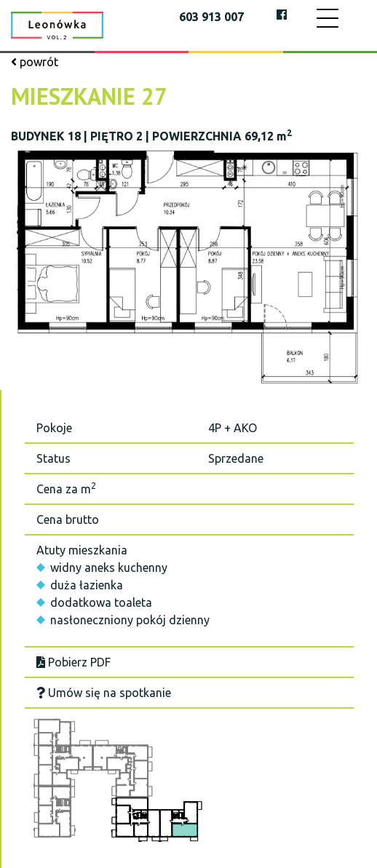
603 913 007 (211, 17)
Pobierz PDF (74, 662)
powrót (35, 62)
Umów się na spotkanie (104, 693)
